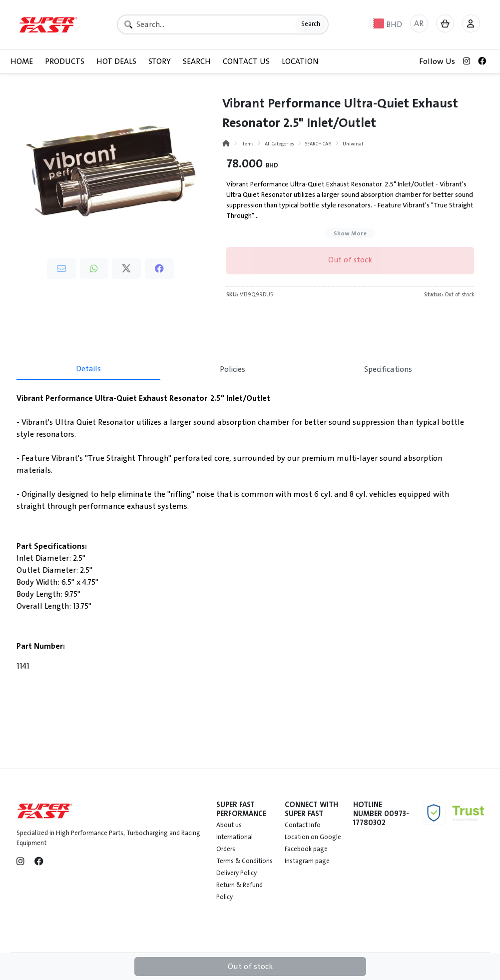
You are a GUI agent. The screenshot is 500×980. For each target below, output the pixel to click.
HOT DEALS (116, 61)
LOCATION (300, 61)
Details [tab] (88, 369)
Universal (353, 144)
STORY (160, 61)
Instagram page (307, 861)
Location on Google (313, 837)
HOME (22, 61)
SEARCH (197, 61)
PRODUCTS (65, 61)
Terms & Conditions (245, 861)
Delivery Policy (237, 873)
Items (247, 144)
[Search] (223, 24)
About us (229, 825)
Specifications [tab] (388, 369)
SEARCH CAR (318, 144)
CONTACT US (246, 61)
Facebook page (306, 849)
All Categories (279, 144)
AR (419, 23)
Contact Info (303, 825)
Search (311, 24)
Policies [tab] (233, 369)
